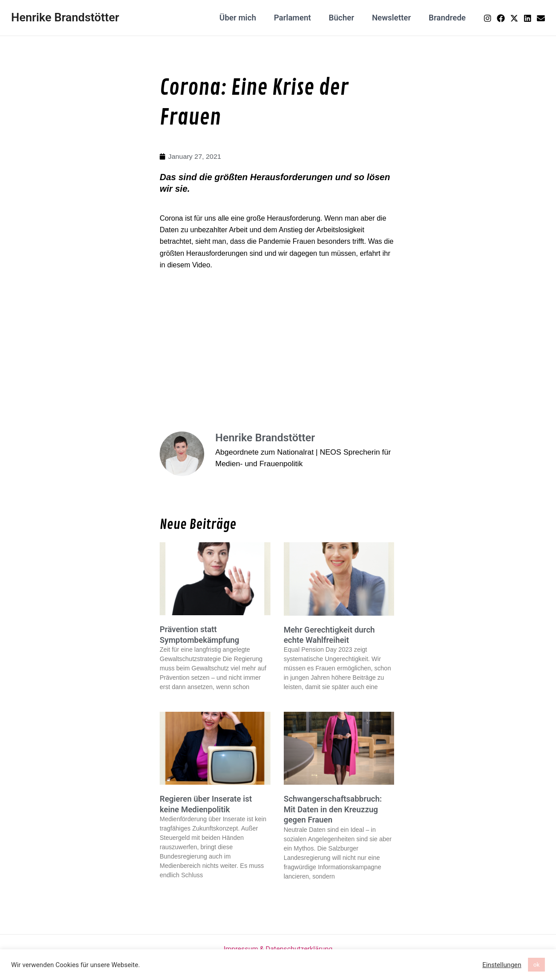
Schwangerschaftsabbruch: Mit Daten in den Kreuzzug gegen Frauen (333, 810)
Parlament (299, 18)
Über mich (246, 18)
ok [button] (536, 965)
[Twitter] (514, 18)
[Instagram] (488, 18)
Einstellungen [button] (502, 965)
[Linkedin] (528, 18)
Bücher (346, 18)
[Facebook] (501, 18)
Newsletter (394, 18)
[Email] (541, 18)
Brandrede (448, 18)
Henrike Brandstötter (65, 17)
